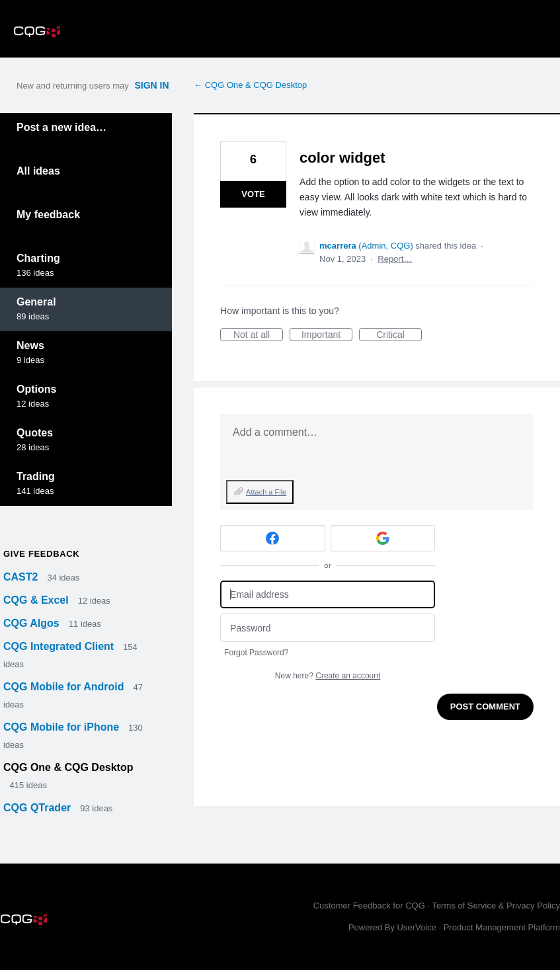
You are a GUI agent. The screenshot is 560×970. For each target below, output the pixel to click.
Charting (38, 258)
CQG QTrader (39, 808)
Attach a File (266, 492)
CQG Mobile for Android (65, 687)
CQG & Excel (37, 600)
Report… (395, 259)
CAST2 (22, 577)
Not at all (258, 335)
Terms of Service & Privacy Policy (496, 906)
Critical (399, 335)
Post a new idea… (61, 127)
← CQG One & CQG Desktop (250, 85)
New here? (328, 676)
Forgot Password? (256, 653)
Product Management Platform (502, 927)
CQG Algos (33, 623)
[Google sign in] (383, 538)
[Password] (328, 628)
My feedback (48, 215)
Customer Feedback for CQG (369, 906)
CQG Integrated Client (60, 646)
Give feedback (41, 554)
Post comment (485, 707)
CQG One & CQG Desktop (68, 767)
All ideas (38, 171)
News (30, 345)
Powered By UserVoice (394, 927)
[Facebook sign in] (273, 538)
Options (36, 389)
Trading (36, 476)
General (36, 302)
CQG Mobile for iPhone (63, 727)
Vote (253, 194)
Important (327, 335)
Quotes (35, 433)
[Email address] (328, 595)
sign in (151, 85)
